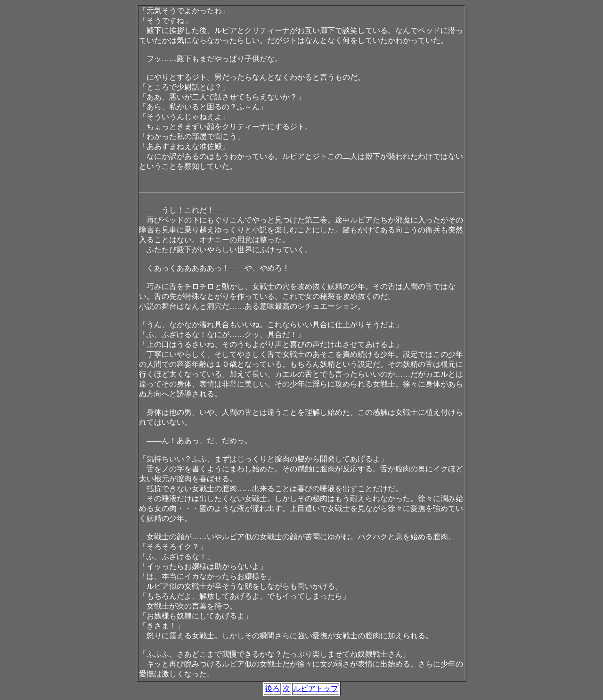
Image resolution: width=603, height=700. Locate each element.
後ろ (272, 688)
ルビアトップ (316, 688)
